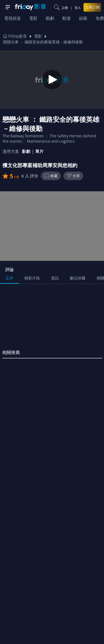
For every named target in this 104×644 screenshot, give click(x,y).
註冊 (65, 8)
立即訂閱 (92, 7)
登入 (78, 8)
